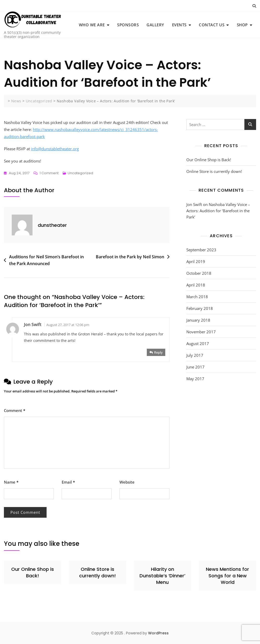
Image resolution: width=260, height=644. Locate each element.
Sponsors (128, 25)
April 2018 (196, 285)
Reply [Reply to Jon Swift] (158, 352)
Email (68, 482)
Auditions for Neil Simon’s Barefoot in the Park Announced (46, 260)
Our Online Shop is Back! (209, 160)
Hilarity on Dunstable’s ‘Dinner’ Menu (162, 576)
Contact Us (212, 25)
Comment (15, 410)
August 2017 (198, 343)
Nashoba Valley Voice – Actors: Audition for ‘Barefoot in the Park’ (218, 211)
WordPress (158, 633)
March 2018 (197, 297)
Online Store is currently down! (214, 171)
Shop (242, 25)
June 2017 (195, 367)
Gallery (155, 25)
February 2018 (200, 308)
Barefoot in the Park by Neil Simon (130, 257)
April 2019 (196, 261)
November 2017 (201, 332)
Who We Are (92, 25)
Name (11, 482)
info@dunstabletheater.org (55, 149)
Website (127, 482)
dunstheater (52, 225)
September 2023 (201, 250)
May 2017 (195, 379)
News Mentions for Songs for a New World (227, 576)
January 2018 (198, 320)
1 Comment (49, 173)
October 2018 (199, 273)
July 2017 (195, 355)
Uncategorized (80, 173)
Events (179, 25)
